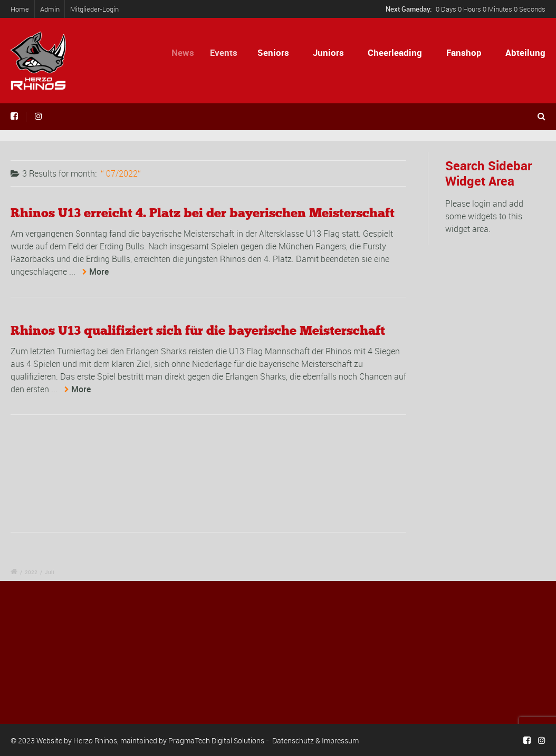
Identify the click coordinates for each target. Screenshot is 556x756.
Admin (50, 9)
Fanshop (464, 52)
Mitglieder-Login (94, 9)
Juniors (328, 52)
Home (20, 9)
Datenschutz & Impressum (315, 740)
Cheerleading (395, 52)
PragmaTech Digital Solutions (216, 740)
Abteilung (525, 52)
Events (228, 52)
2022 (31, 572)
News (188, 52)
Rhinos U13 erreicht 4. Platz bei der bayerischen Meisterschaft (203, 213)
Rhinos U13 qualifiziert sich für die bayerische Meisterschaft (198, 330)
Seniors (275, 52)
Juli (50, 572)
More (99, 272)
